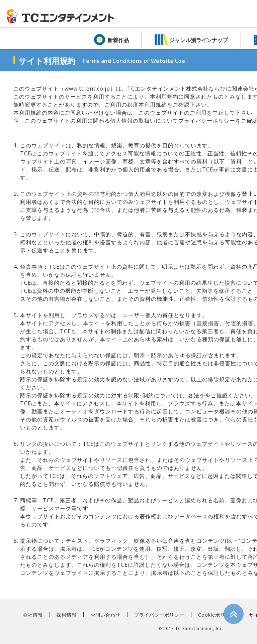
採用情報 (67, 615)
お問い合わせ (105, 615)
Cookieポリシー (217, 615)
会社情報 (33, 615)
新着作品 (118, 40)
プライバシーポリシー (159, 615)
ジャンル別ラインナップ (199, 40)
